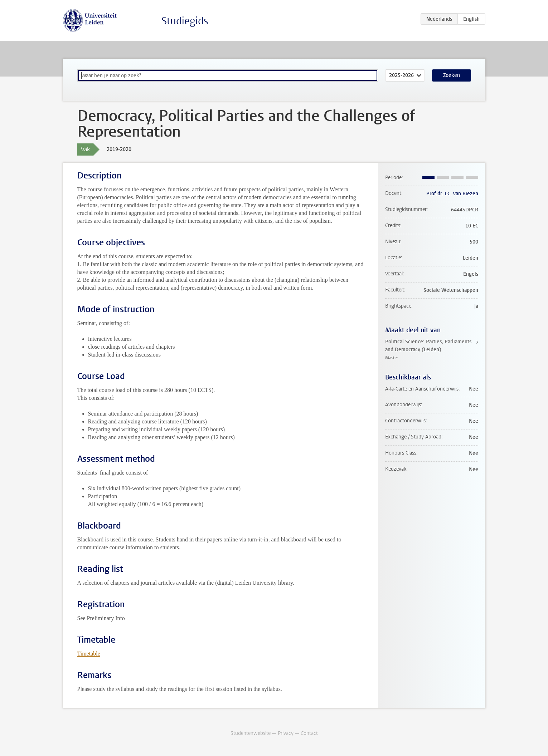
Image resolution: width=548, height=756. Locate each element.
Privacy (286, 733)
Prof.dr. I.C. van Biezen (452, 194)
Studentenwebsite (251, 733)
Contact (309, 733)
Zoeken (452, 75)
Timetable (89, 654)
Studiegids (185, 21)
